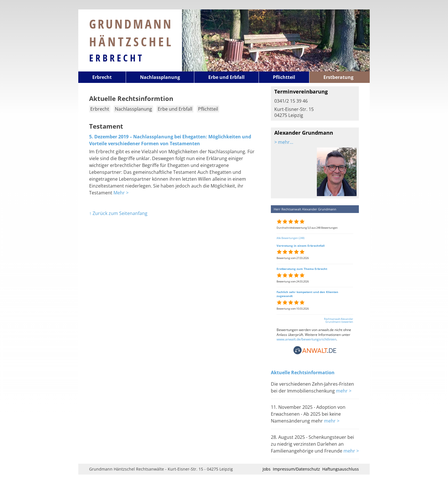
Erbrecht (117, 58)
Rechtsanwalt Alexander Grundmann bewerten (339, 320)
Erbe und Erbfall (226, 77)
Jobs (267, 469)
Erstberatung (338, 77)
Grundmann (131, 33)
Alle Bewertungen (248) (291, 238)
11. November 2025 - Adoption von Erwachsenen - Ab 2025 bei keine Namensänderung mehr (308, 414)
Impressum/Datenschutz (296, 469)
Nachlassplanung (160, 77)
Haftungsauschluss (341, 469)
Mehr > (121, 193)
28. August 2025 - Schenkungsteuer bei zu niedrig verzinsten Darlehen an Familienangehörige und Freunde (312, 444)
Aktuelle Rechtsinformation (303, 373)
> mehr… (284, 142)
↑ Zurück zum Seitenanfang (118, 213)
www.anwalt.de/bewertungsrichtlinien (306, 339)
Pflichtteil (284, 77)
